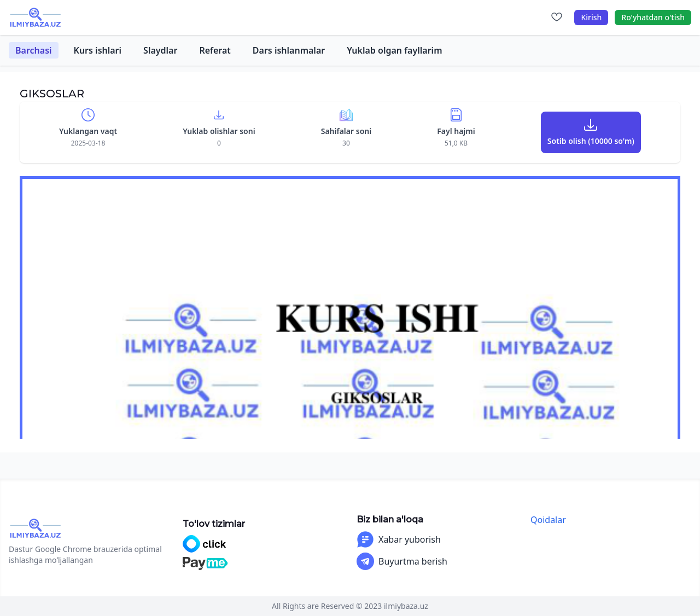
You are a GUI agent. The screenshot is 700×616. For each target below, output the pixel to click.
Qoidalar (548, 520)
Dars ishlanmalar (289, 50)
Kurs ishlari (98, 50)
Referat (215, 50)
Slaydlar (160, 50)
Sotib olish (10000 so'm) (591, 141)
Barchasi (34, 50)
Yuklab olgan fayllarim (394, 50)
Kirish (591, 17)
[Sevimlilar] (557, 18)
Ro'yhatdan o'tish (653, 17)
